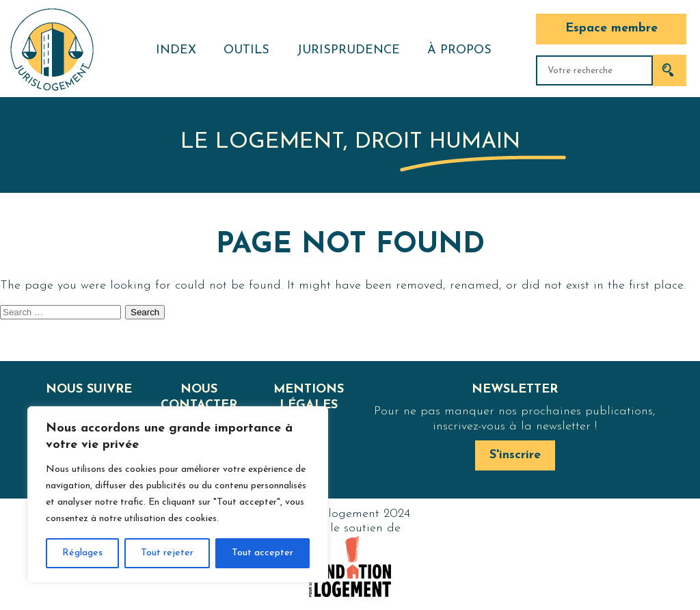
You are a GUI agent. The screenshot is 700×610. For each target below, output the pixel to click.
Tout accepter (262, 553)
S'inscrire (515, 455)
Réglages (82, 553)
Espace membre (611, 28)
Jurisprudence (348, 50)
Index (176, 50)
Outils (246, 50)
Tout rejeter (167, 553)
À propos (459, 50)
